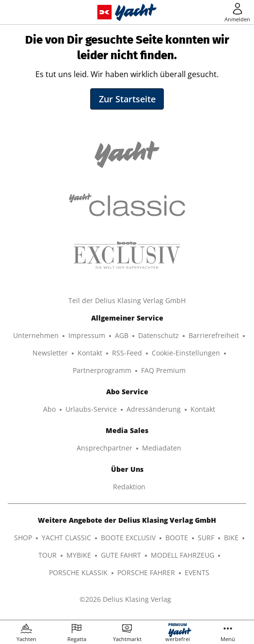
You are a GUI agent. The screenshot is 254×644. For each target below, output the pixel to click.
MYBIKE (79, 555)
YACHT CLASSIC (66, 538)
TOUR (48, 555)
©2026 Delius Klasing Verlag (125, 599)
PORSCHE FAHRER (146, 572)
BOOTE (177, 538)
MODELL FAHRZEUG (183, 555)
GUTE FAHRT (121, 555)
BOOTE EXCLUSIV (128, 538)
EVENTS (197, 572)
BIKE (231, 538)
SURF (206, 538)
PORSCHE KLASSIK (78, 572)
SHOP (23, 538)
